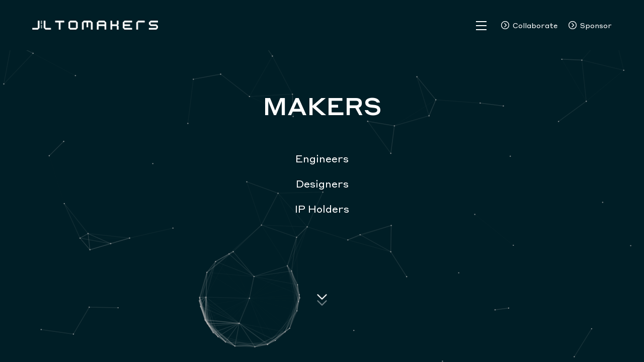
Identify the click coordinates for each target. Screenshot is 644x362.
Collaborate (535, 25)
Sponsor (596, 25)
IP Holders (322, 209)
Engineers (322, 158)
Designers (322, 184)
